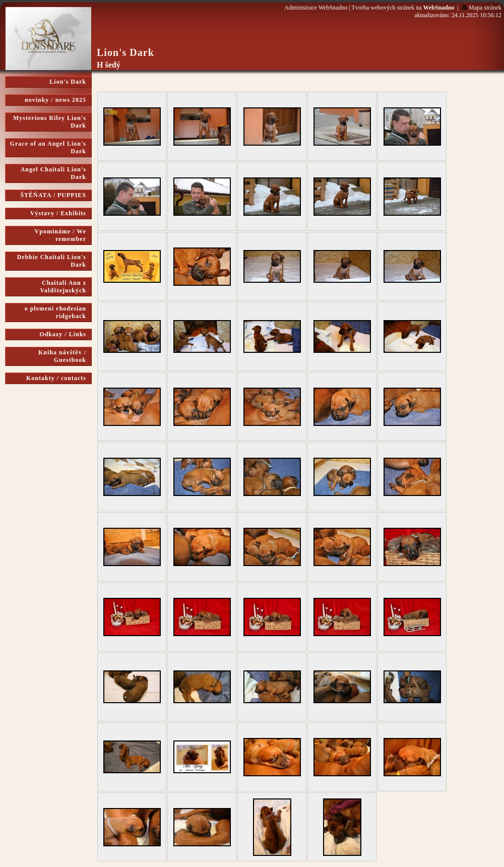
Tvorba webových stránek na (403, 8)
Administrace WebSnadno (316, 8)
